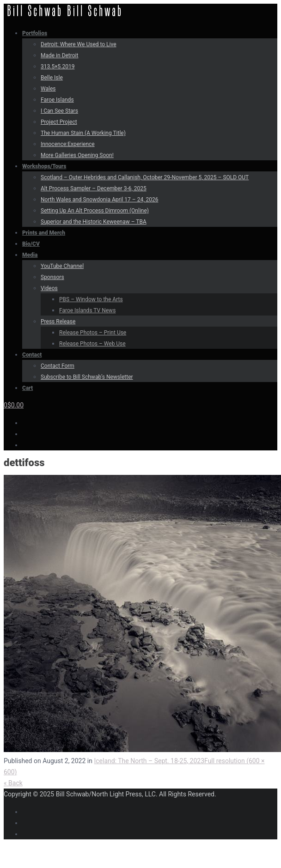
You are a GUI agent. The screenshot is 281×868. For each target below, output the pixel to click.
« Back (13, 783)
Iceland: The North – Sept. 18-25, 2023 (149, 761)
